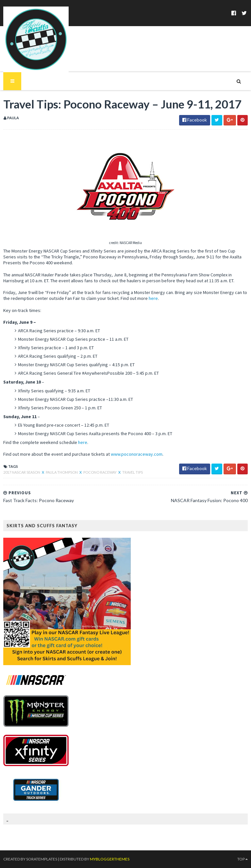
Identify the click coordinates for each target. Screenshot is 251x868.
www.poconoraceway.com (137, 454)
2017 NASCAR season (22, 472)
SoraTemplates (42, 859)
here (153, 298)
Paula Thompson (62, 472)
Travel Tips (133, 472)
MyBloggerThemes (110, 859)
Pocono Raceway (100, 472)
